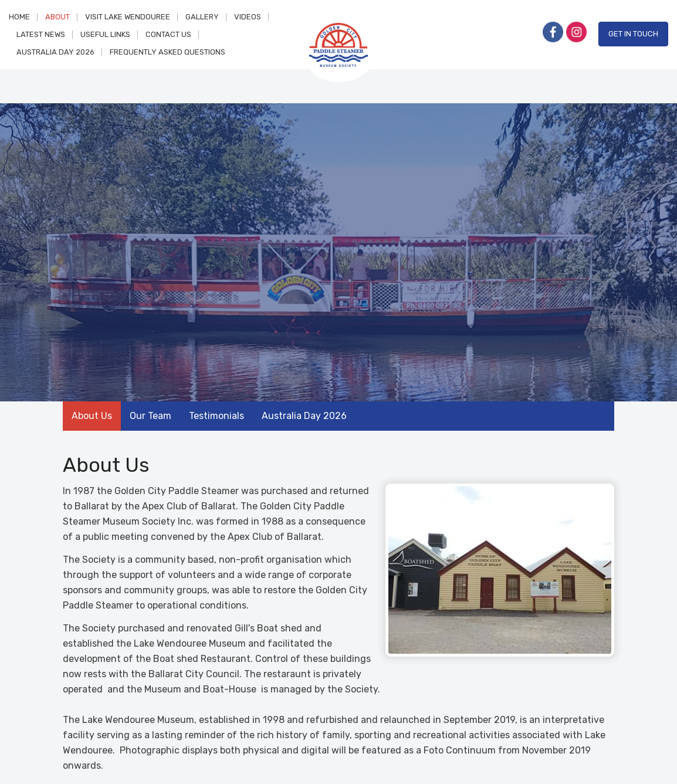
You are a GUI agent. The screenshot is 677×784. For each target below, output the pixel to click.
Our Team (150, 416)
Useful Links (105, 34)
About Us (92, 416)
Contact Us (168, 34)
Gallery (202, 17)
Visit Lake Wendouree (128, 17)
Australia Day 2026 (55, 52)
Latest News (41, 34)
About (57, 17)
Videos (248, 17)
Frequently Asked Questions (167, 52)
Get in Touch (633, 34)
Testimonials (216, 416)
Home (19, 17)
